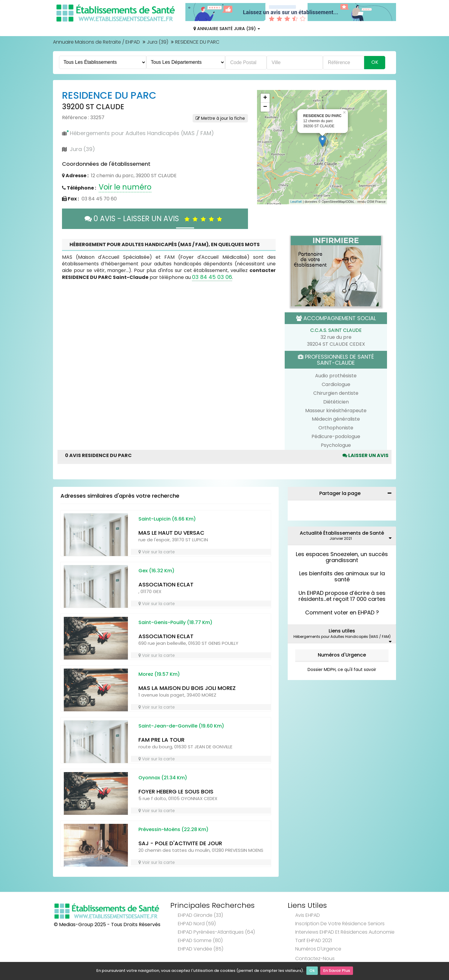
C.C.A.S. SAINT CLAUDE (336, 330)
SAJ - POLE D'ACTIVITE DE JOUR (180, 843)
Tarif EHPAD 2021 (314, 940)
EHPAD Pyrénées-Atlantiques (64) (216, 932)
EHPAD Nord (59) (197, 924)
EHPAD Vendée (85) (201, 949)
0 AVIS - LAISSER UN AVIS (155, 219)
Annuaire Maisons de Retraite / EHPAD (96, 42)
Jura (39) (158, 42)
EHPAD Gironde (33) (200, 915)
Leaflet (296, 202)
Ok (312, 971)
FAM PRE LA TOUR (161, 740)
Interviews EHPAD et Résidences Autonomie (345, 932)
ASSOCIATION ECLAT (166, 584)
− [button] (265, 107)
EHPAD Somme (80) (200, 940)
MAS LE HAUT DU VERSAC (171, 533)
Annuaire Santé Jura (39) (227, 29)
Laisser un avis (365, 455)
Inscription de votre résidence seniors (340, 924)
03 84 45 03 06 (212, 277)
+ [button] (265, 98)
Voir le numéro (125, 187)
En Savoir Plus (337, 971)
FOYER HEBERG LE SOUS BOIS (176, 791)
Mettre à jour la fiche (220, 118)
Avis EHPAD (308, 915)
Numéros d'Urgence (342, 655)
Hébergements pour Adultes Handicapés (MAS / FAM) (142, 133)
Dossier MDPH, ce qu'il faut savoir (342, 669)
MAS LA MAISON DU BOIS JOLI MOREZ (187, 688)
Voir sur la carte (157, 552)
